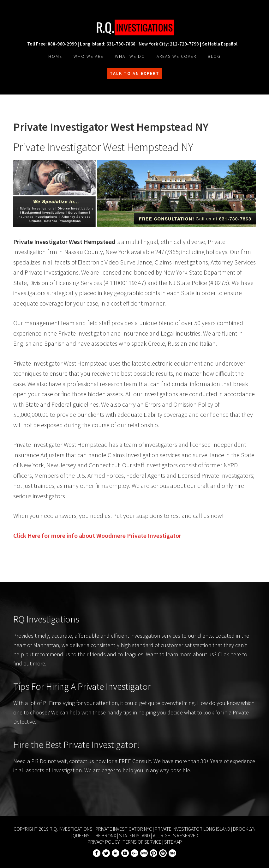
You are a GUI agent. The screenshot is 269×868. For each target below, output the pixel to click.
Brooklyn (244, 829)
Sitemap (173, 842)
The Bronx (104, 835)
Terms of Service (142, 842)
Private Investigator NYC (124, 829)
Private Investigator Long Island (192, 829)
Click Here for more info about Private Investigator (97, 535)
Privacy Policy (104, 842)
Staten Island (134, 835)
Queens (81, 835)
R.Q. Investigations (135, 27)
